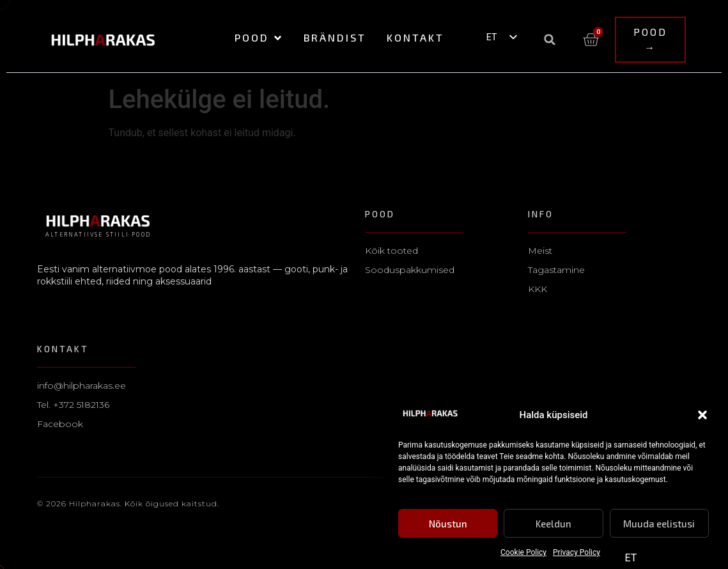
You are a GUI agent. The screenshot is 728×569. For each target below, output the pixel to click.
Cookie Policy (523, 553)
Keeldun (554, 524)
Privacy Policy (577, 553)
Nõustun (448, 524)
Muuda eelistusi (659, 524)
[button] (702, 416)
